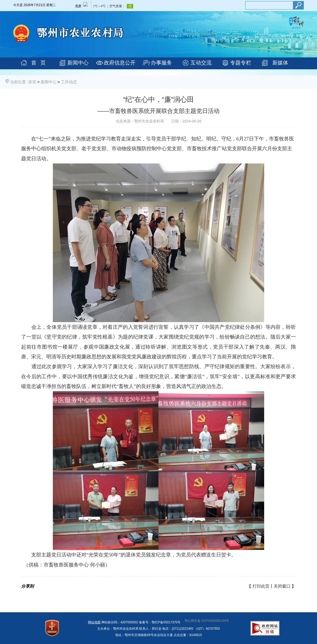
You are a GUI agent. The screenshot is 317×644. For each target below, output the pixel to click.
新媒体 (280, 63)
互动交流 (201, 63)
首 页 (38, 63)
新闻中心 (78, 63)
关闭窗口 (282, 586)
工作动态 (69, 82)
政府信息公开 (120, 63)
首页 (32, 82)
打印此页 (261, 586)
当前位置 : (19, 82)
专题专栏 (241, 63)
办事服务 (161, 63)
